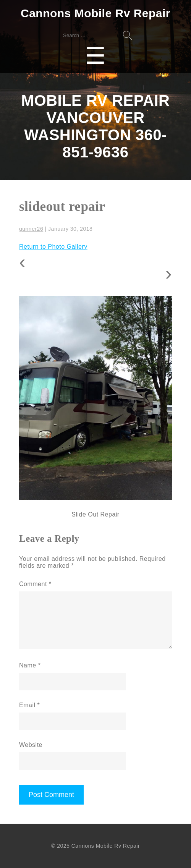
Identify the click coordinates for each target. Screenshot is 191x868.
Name (30, 665)
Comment (35, 584)
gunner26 (31, 229)
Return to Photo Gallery (53, 247)
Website (31, 745)
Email (29, 705)
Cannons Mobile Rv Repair (95, 13)
